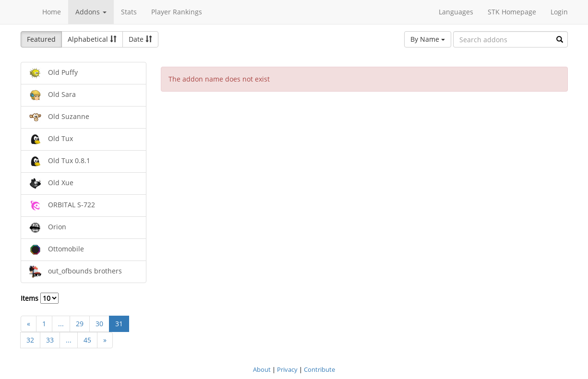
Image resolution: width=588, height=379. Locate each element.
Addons (91, 12)
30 (99, 324)
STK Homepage (512, 12)
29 (80, 324)
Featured (41, 39)
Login (559, 12)
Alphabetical (92, 39)
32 (30, 340)
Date (140, 39)
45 (87, 340)
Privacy (287, 369)
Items (40, 298)
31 (119, 324)
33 (50, 340)
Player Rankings (177, 12)
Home (52, 12)
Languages (456, 12)
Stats (129, 12)
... (61, 324)
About (262, 369)
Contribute (319, 369)
